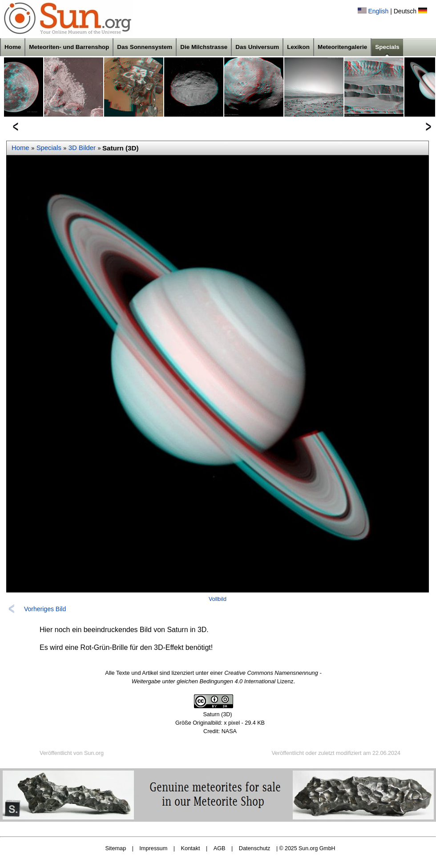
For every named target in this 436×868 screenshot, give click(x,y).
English (378, 11)
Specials (387, 47)
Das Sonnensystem (145, 47)
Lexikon (298, 47)
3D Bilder (82, 148)
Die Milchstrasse (204, 47)
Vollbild (218, 599)
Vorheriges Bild (45, 609)
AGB (220, 848)
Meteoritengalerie (342, 47)
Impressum (153, 848)
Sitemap (116, 848)
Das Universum (257, 47)
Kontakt (190, 848)
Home (13, 47)
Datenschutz (255, 848)
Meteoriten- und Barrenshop (69, 47)
